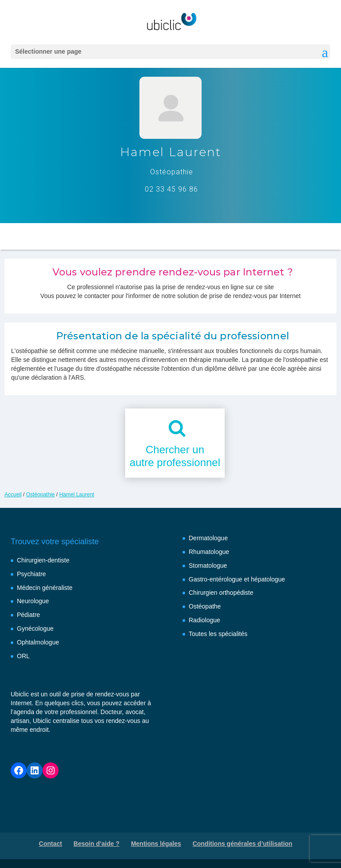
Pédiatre (28, 615)
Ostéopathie (41, 495)
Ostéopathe (205, 606)
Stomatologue (208, 566)
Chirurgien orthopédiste (221, 593)
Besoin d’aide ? (97, 844)
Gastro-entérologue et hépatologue (237, 579)
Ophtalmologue (38, 642)
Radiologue (204, 620)
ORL (23, 656)
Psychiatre (31, 574)
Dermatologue (208, 538)
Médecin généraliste (45, 588)
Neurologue (33, 601)
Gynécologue (35, 628)
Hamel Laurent (77, 495)
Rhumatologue (209, 552)
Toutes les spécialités (218, 634)
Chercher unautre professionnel (175, 456)
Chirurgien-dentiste (43, 560)
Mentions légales (156, 844)
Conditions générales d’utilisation (243, 844)
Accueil (13, 495)
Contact (51, 844)
